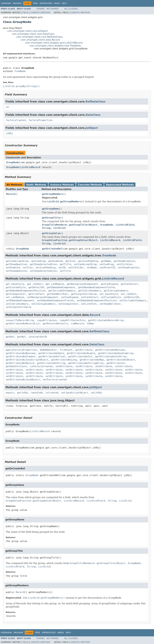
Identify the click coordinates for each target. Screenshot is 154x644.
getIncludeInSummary (62, 291)
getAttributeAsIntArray (111, 356)
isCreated (52, 393)
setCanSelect (90, 297)
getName (106, 261)
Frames (41, 9)
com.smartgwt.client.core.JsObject (28, 31)
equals (10, 393)
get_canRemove (55, 284)
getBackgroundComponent (82, 284)
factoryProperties (41, 120)
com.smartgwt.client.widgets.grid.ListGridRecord (54, 43)
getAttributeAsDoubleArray (116, 353)
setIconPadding (45, 268)
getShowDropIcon (124, 261)
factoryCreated (16, 120)
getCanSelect (129, 284)
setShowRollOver (110, 304)
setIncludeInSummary (133, 300)
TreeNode (20, 71)
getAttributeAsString (51, 363)
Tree (35, 3)
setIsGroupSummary (43, 304)
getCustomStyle (16, 287)
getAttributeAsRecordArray (106, 320)
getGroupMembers (53, 194)
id (7, 107)
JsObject (92, 128)
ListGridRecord (30, 167)
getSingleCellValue (84, 294)
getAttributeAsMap (92, 360)
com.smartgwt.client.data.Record (40, 40)
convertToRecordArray (20, 320)
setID (62, 268)
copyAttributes (47, 320)
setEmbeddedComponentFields (55, 300)
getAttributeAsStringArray (86, 363)
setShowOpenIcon (16, 271)
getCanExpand (109, 284)
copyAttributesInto (72, 320)
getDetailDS (36, 287)
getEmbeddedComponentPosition (26, 291)
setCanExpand (70, 297)
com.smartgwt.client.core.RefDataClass (39, 37)
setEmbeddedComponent (20, 300)
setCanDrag (107, 264)
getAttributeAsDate (51, 353)
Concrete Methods (90, 185)
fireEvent (66, 350)
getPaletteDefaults (55, 324)
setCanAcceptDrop (85, 264)
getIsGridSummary (89, 291)
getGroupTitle (51, 218)
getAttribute (84, 350)
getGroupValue (51, 233)
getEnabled (55, 261)
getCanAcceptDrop (17, 261)
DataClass (93, 115)
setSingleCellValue (18, 307)
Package (17, 3)
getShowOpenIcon (16, 264)
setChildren (124, 264)
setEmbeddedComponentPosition (97, 300)
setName (92, 268)
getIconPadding (88, 261)
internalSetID (38, 337)
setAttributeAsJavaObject (23, 380)
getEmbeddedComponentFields (97, 287)
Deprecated (46, 3)
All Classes (71, 9)
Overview (6, 3)
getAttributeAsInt (80, 356)
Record (10, 194)
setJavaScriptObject (75, 393)
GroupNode (13, 162)
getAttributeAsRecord (20, 363)
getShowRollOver (58, 294)
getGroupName (51, 209)
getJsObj (23, 393)
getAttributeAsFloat (52, 356)
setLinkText (89, 304)
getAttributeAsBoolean (110, 350)
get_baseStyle (15, 284)
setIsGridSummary (17, 304)
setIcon (28, 268)
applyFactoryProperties (21, 350)
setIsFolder (76, 268)
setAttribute (64, 366)
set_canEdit (129, 294)
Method (46, 12)
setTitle (65, 271)
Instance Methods (62, 185)
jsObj (9, 133)
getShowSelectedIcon (43, 264)
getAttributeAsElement (21, 356)
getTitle (65, 264)
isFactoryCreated (41, 366)
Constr (35, 12)
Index (57, 3)
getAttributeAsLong (64, 360)
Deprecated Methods (120, 185)
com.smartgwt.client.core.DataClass (33, 34)
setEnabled (13, 268)
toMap (90, 324)
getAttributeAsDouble (81, 353)
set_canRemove (15, 297)
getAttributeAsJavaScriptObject (27, 360)
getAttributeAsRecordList (23, 324)
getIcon (70, 261)
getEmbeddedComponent (61, 287)
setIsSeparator (68, 304)
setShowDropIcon (129, 268)
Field (26, 12)
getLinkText (36, 294)
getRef (10, 337)
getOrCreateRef (52, 249)
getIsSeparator (16, 294)
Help (64, 3)
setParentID (107, 268)
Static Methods (36, 185)
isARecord (77, 324)
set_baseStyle (109, 294)
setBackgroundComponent (43, 297)
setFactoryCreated (55, 380)
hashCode (37, 393)
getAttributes (116, 363)
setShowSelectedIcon (43, 271)
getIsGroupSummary (116, 291)
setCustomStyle (111, 297)
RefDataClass (96, 102)
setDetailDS (131, 297)
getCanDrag (38, 261)
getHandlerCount (16, 366)
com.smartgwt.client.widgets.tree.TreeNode (55, 46)
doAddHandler (48, 350)
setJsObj (97, 393)
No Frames (53, 9)
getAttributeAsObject (121, 360)
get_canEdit (35, 284)
